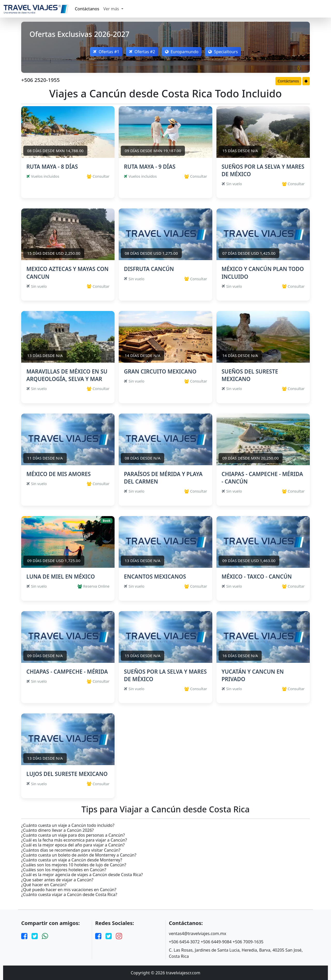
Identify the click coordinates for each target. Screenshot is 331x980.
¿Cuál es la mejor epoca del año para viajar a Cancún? (73, 845)
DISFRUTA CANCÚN (149, 269)
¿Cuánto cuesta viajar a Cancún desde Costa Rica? (69, 895)
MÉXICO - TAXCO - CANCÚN (257, 577)
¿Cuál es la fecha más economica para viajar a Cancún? (74, 840)
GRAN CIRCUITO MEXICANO (160, 371)
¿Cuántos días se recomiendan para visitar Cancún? (71, 850)
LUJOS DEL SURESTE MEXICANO (67, 774)
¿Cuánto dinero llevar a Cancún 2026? (58, 830)
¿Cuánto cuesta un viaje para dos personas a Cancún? (73, 835)
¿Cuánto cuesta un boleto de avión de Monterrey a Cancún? (79, 855)
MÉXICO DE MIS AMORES (59, 474)
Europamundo (182, 52)
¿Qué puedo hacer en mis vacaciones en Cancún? (69, 890)
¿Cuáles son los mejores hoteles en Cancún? (64, 870)
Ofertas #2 (142, 52)
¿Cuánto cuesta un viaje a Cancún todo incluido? (68, 825)
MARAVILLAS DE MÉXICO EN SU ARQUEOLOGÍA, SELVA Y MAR (67, 375)
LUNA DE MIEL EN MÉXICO (61, 577)
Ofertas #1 (105, 52)
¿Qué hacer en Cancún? (44, 885)
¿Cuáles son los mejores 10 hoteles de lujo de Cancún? (74, 865)
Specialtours (224, 52)
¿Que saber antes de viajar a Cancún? (57, 880)
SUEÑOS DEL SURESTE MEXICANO (250, 375)
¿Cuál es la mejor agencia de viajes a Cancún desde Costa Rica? (82, 875)
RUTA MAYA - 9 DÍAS (150, 167)
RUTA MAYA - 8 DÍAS (52, 167)
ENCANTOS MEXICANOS (155, 577)
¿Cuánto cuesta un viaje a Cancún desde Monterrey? (72, 860)
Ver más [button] (112, 9)
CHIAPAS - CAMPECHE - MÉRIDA (67, 672)
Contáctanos (87, 9)
